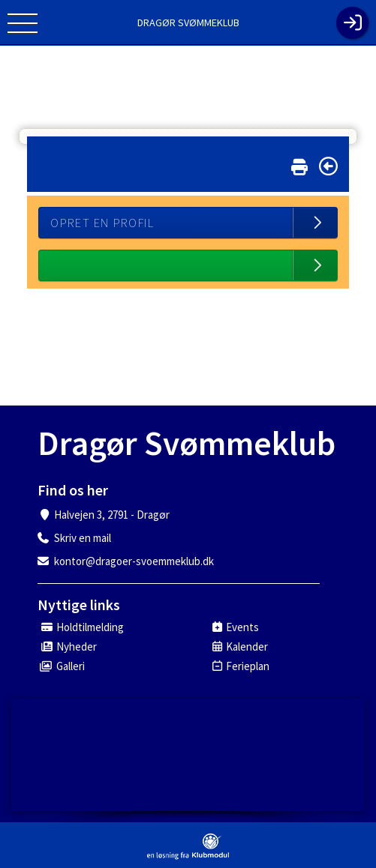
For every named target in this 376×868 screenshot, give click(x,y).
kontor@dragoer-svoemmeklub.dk (134, 561)
